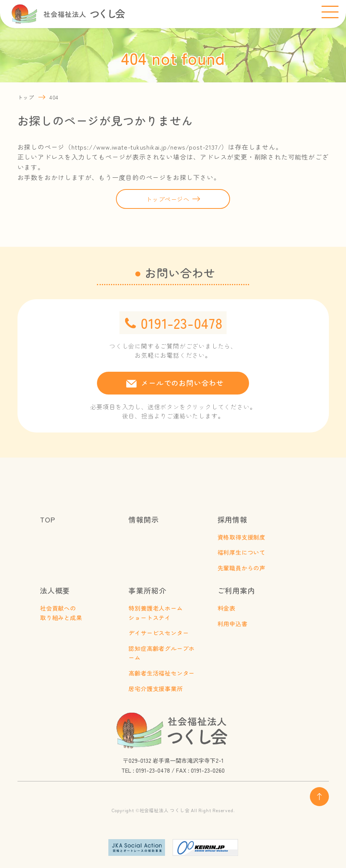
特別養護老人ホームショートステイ (156, 613)
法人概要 (55, 590)
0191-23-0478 (182, 323)
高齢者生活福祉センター (162, 673)
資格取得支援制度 (241, 537)
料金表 (226, 608)
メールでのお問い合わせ (183, 383)
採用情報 (233, 519)
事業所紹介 (147, 590)
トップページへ (168, 199)
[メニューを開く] (330, 12)
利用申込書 (233, 623)
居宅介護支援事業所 (156, 688)
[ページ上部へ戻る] (319, 797)
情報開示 (144, 519)
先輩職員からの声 (241, 568)
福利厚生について (241, 552)
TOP (47, 519)
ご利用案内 (236, 590)
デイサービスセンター (159, 633)
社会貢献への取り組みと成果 (61, 613)
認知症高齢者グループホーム (162, 653)
